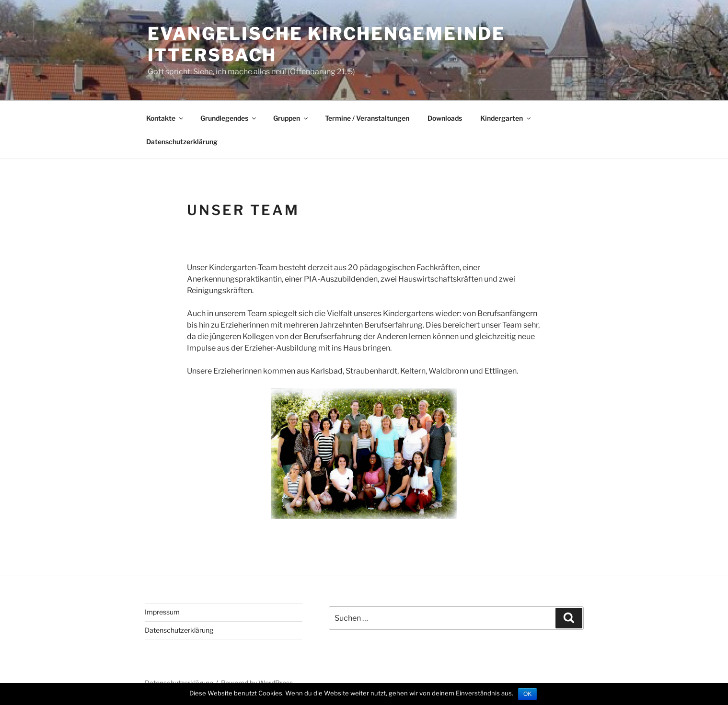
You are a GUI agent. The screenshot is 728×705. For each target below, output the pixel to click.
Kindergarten (506, 118)
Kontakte (165, 118)
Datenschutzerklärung (182, 142)
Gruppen (291, 118)
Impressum (162, 612)
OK (527, 694)
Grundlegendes (229, 118)
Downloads (445, 118)
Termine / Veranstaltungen (367, 118)
